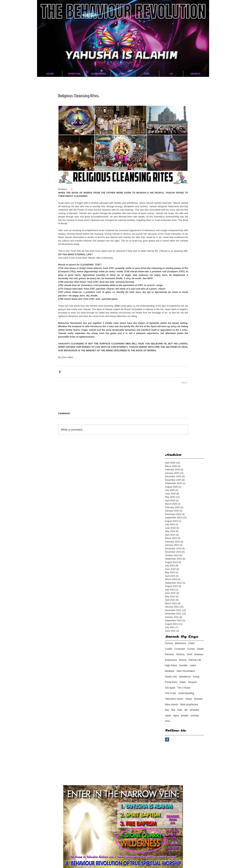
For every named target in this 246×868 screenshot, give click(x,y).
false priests (172, 704)
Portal (196, 677)
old (186, 710)
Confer (169, 649)
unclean (195, 716)
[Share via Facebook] (60, 372)
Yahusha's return (174, 699)
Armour (169, 643)
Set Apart (170, 688)
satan (168, 716)
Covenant (180, 649)
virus (168, 721)
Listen (193, 665)
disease (198, 699)
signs (176, 716)
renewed (194, 710)
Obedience (185, 677)
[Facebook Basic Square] (167, 740)
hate (180, 710)
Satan (183, 682)
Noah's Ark (171, 677)
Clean (191, 643)
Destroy (181, 654)
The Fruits (171, 693)
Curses (191, 649)
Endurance (171, 660)
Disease (199, 654)
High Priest (171, 665)
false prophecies (189, 704)
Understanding (186, 693)
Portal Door (171, 682)
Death (200, 649)
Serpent (192, 682)
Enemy (183, 660)
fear (167, 710)
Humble (183, 665)
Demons (170, 654)
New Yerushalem (186, 671)
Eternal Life (195, 660)
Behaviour (181, 643)
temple (185, 716)
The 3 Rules (184, 688)
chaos (189, 699)
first (173, 710)
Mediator (170, 671)
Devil (190, 654)
